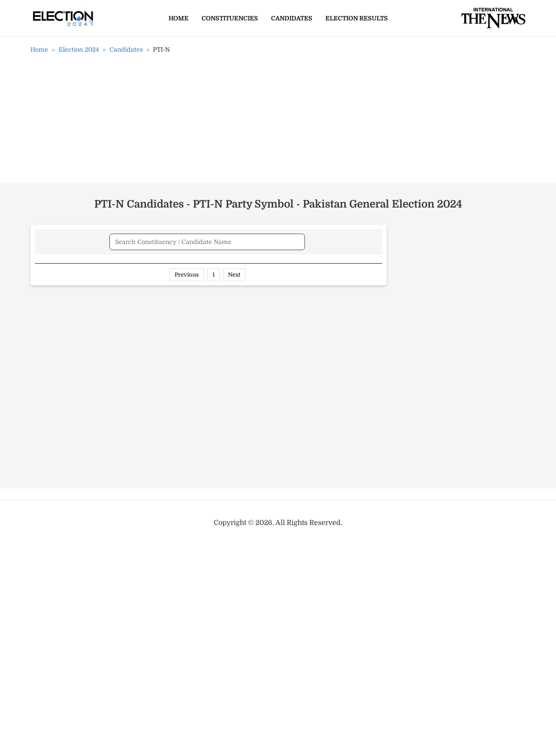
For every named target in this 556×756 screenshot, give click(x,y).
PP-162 (50, 359)
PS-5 (46, 462)
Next (234, 688)
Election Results (357, 18)
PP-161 (49, 325)
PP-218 (50, 445)
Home (179, 18)
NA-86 (49, 582)
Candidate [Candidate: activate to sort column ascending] (139, 272)
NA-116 (50, 650)
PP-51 (47, 410)
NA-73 (49, 565)
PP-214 (49, 428)
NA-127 (50, 599)
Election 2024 (79, 50)
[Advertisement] (278, 122)
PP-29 (48, 342)
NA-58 (49, 513)
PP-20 (48, 307)
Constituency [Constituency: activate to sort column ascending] (292, 272)
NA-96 (49, 531)
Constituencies (230, 18)
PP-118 (49, 393)
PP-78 (48, 291)
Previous (187, 688)
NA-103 (51, 548)
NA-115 (50, 634)
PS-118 (49, 496)
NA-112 (50, 616)
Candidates (292, 18)
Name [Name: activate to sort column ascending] (54, 272)
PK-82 (48, 479)
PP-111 (48, 376)
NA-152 (50, 668)
